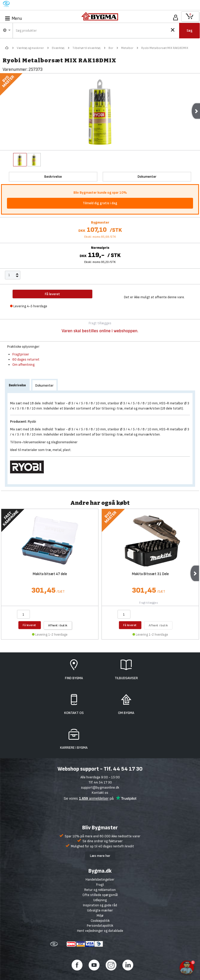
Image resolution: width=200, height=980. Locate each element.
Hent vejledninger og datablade (100, 931)
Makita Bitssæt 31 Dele (150, 574)
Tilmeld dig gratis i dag (100, 203)
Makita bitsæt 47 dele (50, 574)
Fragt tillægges (149, 603)
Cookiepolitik (100, 921)
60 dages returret (26, 359)
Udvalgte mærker (100, 910)
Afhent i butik (58, 625)
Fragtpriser (21, 354)
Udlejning (100, 900)
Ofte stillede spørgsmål (100, 895)
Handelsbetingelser (100, 879)
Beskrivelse (17, 385)
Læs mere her (100, 856)
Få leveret (30, 625)
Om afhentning (23, 365)
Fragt (100, 885)
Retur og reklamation (100, 890)
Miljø (100, 915)
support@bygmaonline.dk (100, 787)
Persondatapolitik (100, 926)
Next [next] (195, 573)
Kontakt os (100, 793)
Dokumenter (44, 385)
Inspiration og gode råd (100, 905)
